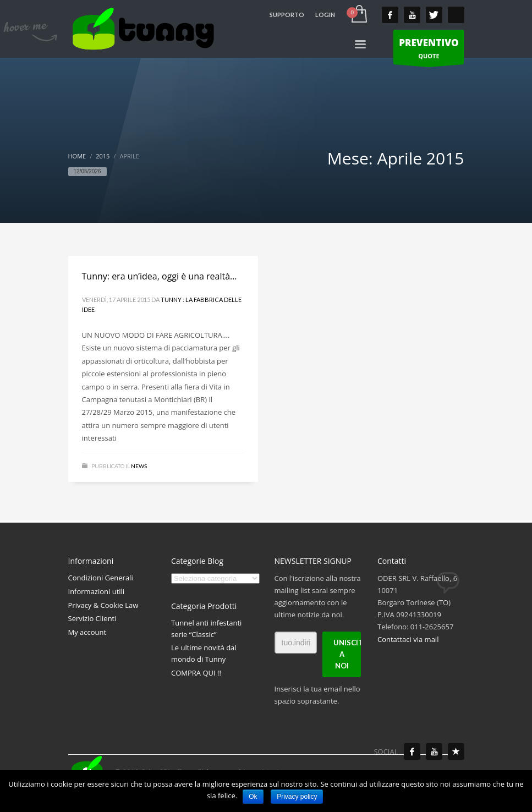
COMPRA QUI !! (196, 673)
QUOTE (429, 50)
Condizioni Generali (101, 578)
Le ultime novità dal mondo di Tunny (204, 653)
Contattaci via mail (408, 639)
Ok (253, 797)
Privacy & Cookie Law (103, 605)
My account (87, 632)
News (139, 466)
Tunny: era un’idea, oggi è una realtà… (160, 276)
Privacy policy (297, 797)
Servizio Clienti (92, 618)
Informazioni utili (97, 591)
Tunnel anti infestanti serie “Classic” (206, 629)
